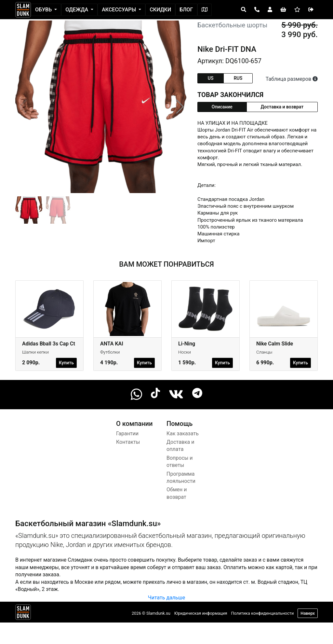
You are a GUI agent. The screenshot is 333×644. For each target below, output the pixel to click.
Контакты (128, 442)
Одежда (77, 10)
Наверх (308, 613)
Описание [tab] (222, 107)
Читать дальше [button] (166, 598)
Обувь (44, 10)
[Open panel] (244, 10)
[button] (180, 107)
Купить (66, 363)
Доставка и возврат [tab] (282, 107)
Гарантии (127, 434)
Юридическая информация (201, 613)
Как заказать (183, 434)
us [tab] (211, 78)
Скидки (160, 10)
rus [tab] (238, 78)
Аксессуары (120, 10)
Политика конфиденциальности (262, 613)
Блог (186, 10)
